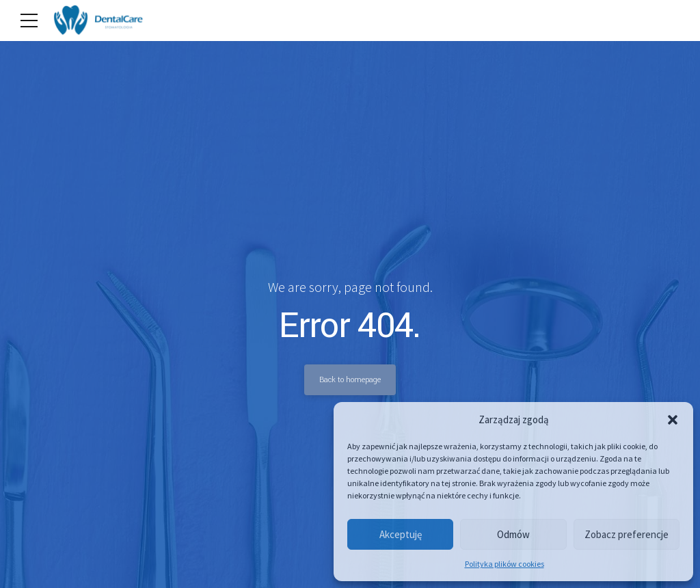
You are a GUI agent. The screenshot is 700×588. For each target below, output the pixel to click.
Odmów (513, 534)
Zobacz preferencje (627, 534)
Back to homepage (350, 379)
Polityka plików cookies (504, 564)
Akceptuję (401, 534)
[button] (673, 420)
